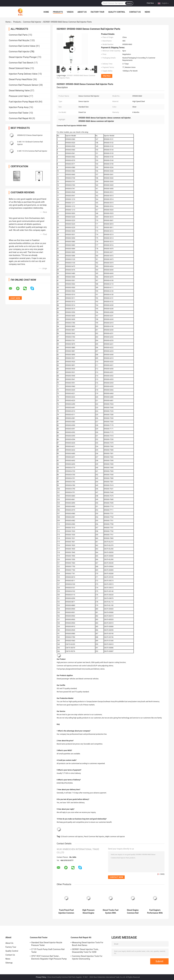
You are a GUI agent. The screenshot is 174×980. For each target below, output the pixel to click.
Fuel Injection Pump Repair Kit (23, 102)
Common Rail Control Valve (22, 46)
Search (129, 3)
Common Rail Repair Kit (20, 118)
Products (58, 12)
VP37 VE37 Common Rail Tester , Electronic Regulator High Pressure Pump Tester (49, 958)
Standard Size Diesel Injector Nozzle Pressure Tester (47, 944)
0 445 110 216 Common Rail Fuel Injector (32, 151)
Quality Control (117, 12)
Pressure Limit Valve (19, 96)
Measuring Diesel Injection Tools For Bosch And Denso (88, 944)
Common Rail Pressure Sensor (24, 85)
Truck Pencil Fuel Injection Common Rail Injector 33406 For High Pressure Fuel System (66, 912)
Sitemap (9, 963)
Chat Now (150, 3)
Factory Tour (97, 12)
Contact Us (135, 12)
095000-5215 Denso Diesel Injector (30, 135)
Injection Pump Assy (19, 107)
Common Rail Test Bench (21, 63)
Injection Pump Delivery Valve (23, 74)
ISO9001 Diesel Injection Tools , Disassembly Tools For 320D (86, 951)
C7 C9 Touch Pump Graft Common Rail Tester (48, 951)
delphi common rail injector (115, 837)
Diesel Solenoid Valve (19, 68)
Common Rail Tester (19, 113)
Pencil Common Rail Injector (94, 837)
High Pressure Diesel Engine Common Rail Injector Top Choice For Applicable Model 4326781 (88, 912)
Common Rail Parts (18, 35)
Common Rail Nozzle (19, 40)
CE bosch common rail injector (72, 837)
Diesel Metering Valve (19, 91)
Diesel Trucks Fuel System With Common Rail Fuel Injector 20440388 (111, 912)
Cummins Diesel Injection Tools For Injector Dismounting (87, 957)
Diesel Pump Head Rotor (21, 79)
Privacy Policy (41, 977)
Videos (70, 12)
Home (46, 12)
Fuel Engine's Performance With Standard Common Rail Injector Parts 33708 (155, 912)
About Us (82, 12)
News (147, 12)
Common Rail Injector (32, 22)
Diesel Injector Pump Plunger (23, 57)
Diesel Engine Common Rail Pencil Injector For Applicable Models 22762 (133, 912)
